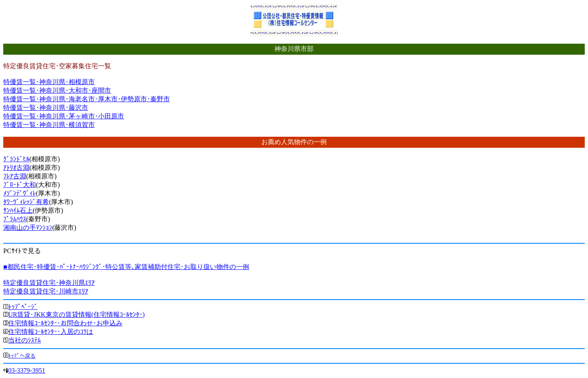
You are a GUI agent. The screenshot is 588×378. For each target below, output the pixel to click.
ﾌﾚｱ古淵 (15, 176)
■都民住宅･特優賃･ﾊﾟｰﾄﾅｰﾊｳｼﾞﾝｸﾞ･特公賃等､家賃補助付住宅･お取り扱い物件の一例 (126, 267)
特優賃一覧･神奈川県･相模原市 (49, 82)
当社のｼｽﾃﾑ (24, 340)
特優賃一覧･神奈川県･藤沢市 (46, 108)
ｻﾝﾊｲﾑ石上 (18, 210)
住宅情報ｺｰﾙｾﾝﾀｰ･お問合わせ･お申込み (65, 323)
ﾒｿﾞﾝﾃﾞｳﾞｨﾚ (20, 193)
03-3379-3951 (27, 370)
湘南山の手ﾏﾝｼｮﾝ (28, 228)
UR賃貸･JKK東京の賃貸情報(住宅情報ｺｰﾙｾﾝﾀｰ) (76, 315)
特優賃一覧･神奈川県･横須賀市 (49, 125)
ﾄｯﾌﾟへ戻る (22, 356)
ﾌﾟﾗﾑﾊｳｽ (15, 219)
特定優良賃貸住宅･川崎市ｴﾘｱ (46, 291)
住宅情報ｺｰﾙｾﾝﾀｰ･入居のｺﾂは (51, 332)
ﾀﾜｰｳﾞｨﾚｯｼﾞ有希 (26, 202)
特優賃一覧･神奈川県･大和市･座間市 (57, 90)
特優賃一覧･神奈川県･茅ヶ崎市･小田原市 (64, 116)
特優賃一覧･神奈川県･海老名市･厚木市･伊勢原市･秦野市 (87, 99)
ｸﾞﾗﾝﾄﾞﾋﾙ (16, 159)
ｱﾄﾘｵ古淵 (16, 168)
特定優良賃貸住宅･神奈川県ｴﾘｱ (49, 283)
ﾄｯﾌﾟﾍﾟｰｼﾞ (23, 307)
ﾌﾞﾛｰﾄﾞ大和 (20, 185)
